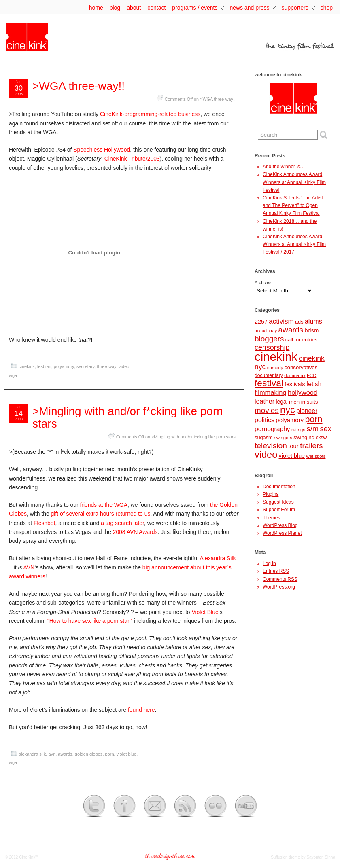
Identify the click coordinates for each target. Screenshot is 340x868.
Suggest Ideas (278, 502)
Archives (263, 282)
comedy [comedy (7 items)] (275, 368)
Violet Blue (205, 612)
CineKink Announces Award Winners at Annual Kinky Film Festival (294, 182)
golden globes (89, 754)
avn (52, 754)
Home (96, 8)
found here (141, 710)
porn (110, 754)
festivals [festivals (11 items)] (295, 384)
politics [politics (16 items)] (265, 420)
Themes (271, 518)
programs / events (198, 9)
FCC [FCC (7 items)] (311, 375)
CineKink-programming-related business (150, 114)
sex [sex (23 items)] (326, 429)
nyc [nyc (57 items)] (288, 410)
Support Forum (279, 510)
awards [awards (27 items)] (291, 330)
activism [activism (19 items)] (281, 321)
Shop (327, 8)
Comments (280, 579)
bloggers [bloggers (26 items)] (269, 339)
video (124, 366)
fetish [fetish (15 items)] (314, 384)
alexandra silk (32, 754)
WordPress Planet (282, 533)
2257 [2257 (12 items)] (261, 322)
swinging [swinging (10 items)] (304, 437)
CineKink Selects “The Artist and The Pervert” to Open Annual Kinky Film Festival (293, 205)
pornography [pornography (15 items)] (272, 429)
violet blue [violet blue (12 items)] (292, 456)
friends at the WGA (103, 505)
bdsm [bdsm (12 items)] (311, 330)
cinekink (27, 366)
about (134, 8)
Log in (269, 563)
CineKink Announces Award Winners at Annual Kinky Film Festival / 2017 (294, 244)
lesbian (44, 366)
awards (65, 754)
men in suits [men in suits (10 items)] (303, 402)
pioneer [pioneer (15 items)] (307, 411)
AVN (29, 567)
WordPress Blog (280, 525)
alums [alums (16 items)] (313, 321)
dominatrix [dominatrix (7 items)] (295, 375)
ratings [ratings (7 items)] (298, 430)
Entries (276, 571)
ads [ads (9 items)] (299, 322)
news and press (253, 9)
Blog (115, 8)
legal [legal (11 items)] (282, 402)
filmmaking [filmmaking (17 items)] (271, 392)
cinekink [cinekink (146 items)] (276, 357)
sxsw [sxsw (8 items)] (322, 438)
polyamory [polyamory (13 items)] (290, 420)
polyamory (64, 366)
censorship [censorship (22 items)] (272, 347)
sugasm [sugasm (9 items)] (264, 437)
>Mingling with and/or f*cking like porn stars (128, 417)
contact (156, 8)
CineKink (27, 857)
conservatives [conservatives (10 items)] (301, 367)
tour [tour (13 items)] (293, 446)
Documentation (279, 487)
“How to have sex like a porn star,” (90, 621)
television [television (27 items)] (271, 446)
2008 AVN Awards (135, 532)
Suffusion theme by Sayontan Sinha (303, 857)
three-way (106, 366)
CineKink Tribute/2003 (132, 159)
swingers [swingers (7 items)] (283, 438)
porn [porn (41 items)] (313, 419)
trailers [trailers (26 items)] (311, 446)
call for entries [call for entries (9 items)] (301, 340)
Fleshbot (44, 523)
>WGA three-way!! (79, 86)
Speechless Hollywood (102, 150)
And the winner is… (284, 167)
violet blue (127, 754)
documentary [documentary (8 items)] (269, 375)
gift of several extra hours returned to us (101, 514)
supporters (298, 9)
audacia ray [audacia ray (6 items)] (266, 331)
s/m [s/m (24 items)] (312, 429)
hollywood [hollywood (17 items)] (303, 392)
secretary (85, 366)
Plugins (271, 494)
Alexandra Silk (218, 558)
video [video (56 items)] (266, 455)
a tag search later (122, 523)
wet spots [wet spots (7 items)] (316, 456)
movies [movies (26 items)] (267, 410)
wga (13, 375)
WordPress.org (279, 587)
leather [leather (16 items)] (265, 401)
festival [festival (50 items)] (269, 383)
